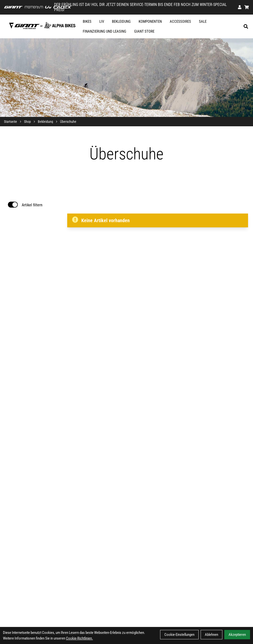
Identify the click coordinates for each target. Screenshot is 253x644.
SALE (203, 21)
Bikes (87, 21)
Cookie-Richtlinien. (79, 638)
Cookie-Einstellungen (179, 635)
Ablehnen (211, 635)
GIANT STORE (144, 31)
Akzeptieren (237, 635)
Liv (102, 21)
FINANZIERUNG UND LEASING (105, 31)
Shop (27, 122)
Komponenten (150, 21)
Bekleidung (121, 21)
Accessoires (180, 21)
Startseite (11, 122)
